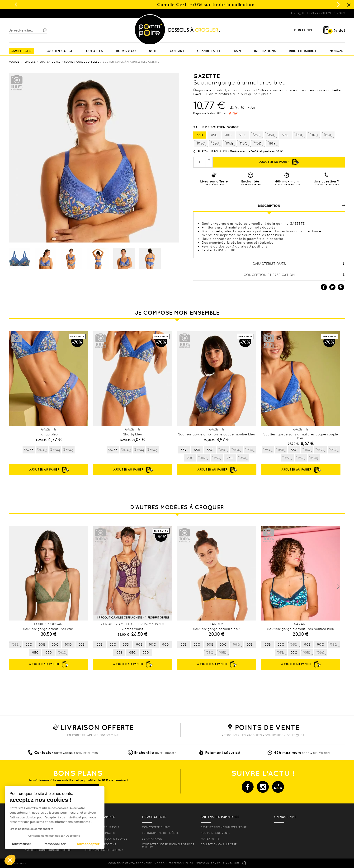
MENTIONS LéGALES (208, 863)
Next (338, 587)
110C (244, 144)
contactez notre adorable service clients (168, 846)
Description (302, 206)
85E (214, 135)
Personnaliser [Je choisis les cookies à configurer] (54, 844)
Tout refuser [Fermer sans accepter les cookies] (21, 844)
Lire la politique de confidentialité (31, 829)
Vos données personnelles (174, 863)
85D (200, 135)
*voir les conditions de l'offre (48, 850)
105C (201, 144)
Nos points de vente (215, 833)
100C (300, 135)
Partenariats (210, 839)
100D (314, 135)
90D (228, 135)
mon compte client (156, 827)
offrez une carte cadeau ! (103, 850)
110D (258, 144)
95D (271, 135)
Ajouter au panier (279, 162)
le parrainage (152, 839)
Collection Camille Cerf (219, 844)
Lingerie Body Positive (100, 844)
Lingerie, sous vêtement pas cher (32, 13)
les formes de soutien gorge (105, 839)
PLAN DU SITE (231, 863)
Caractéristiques (299, 264)
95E (285, 135)
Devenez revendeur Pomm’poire (224, 827)
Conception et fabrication (294, 275)
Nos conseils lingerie (100, 833)
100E (328, 135)
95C (257, 135)
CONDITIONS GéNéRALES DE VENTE (130, 863)
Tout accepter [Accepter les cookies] (88, 844)
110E (272, 144)
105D (215, 144)
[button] (10, 860)
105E (229, 144)
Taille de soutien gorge (216, 127)
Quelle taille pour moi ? (211, 151)
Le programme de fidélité (160, 833)
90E (243, 135)
